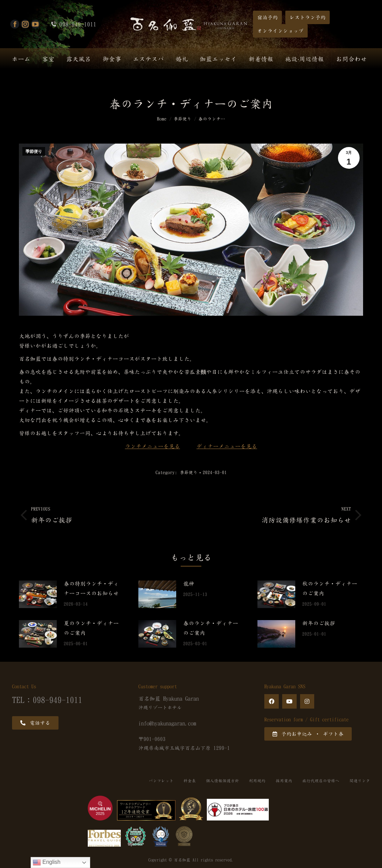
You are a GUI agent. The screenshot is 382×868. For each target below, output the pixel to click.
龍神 (189, 584)
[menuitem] (21, 59)
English (47, 862)
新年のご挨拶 (319, 623)
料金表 (188, 781)
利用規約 (256, 781)
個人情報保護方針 (221, 781)
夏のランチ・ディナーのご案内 (91, 628)
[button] (267, 17)
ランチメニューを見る (152, 446)
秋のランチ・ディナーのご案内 (330, 588)
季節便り (34, 151)
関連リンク (360, 781)
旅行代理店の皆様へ (320, 781)
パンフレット (159, 781)
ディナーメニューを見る (227, 446)
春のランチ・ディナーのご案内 (211, 628)
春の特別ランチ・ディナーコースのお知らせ (91, 588)
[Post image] (38, 594)
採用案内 (283, 781)
